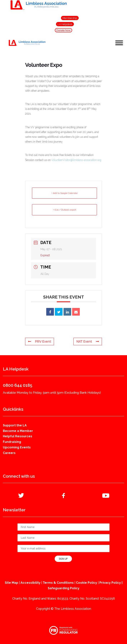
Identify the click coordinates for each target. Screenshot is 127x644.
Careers (9, 453)
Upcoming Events (17, 447)
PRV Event (40, 342)
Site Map (12, 583)
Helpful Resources (18, 436)
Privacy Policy (110, 583)
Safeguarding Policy (64, 588)
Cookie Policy (87, 583)
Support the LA (15, 425)
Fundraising (12, 442)
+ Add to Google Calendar (65, 193)
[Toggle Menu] (119, 43)
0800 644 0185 (18, 385)
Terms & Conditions (58, 583)
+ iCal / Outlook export (65, 210)
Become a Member (18, 431)
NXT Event (88, 342)
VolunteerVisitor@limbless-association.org (76, 160)
